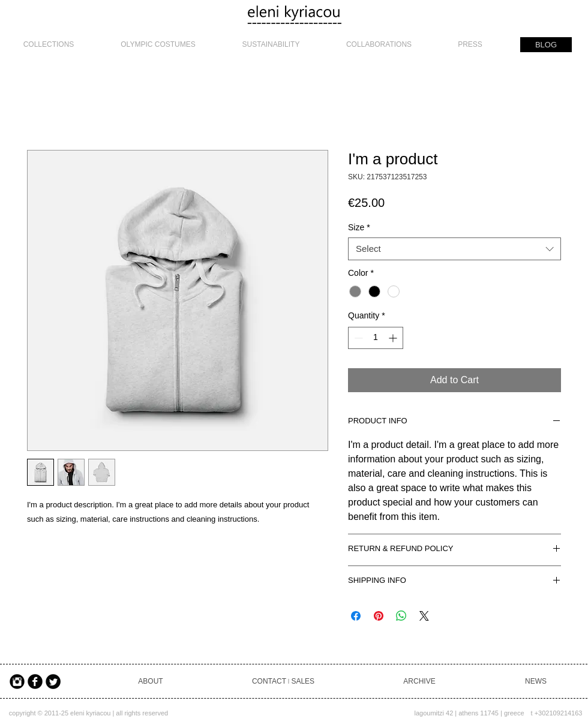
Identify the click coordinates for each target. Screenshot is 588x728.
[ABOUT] (151, 682)
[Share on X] (424, 616)
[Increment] (394, 338)
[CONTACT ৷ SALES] (283, 682)
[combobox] (454, 249)
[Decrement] (357, 338)
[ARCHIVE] (419, 682)
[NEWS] (536, 682)
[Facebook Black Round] (35, 682)
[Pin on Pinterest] (379, 616)
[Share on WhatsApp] (401, 616)
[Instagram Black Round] (17, 682)
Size (359, 227)
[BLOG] (546, 45)
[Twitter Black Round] (53, 682)
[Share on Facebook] (356, 616)
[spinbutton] (376, 338)
